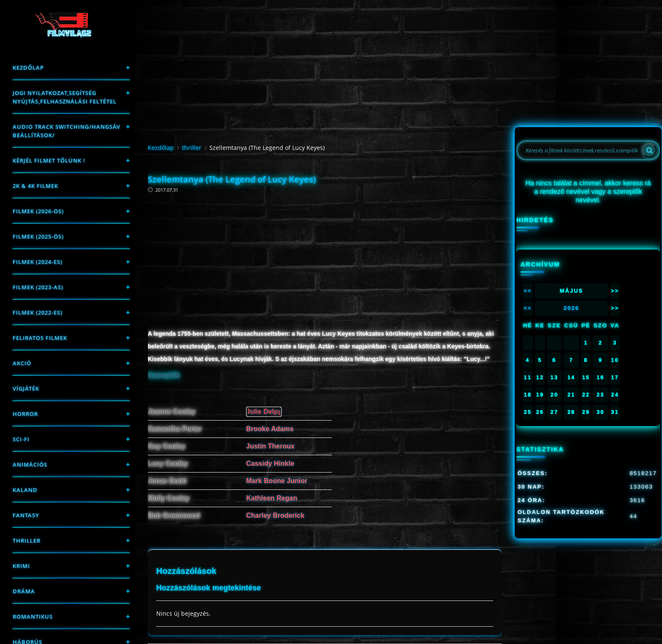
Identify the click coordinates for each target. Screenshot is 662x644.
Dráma (24, 591)
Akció (22, 363)
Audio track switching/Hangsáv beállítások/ (66, 131)
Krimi (21, 566)
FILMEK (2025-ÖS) (38, 236)
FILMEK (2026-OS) (38, 211)
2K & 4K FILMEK (35, 186)
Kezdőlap (28, 68)
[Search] (649, 150)
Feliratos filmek (40, 338)
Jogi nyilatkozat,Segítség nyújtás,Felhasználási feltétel (65, 97)
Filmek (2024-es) (38, 262)
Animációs (30, 465)
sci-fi (21, 439)
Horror (25, 414)
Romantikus (33, 617)
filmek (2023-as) (38, 287)
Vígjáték (26, 389)
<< (528, 291)
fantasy (26, 515)
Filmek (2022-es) (38, 312)
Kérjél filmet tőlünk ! (49, 160)
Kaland (25, 490)
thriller (27, 541)
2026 (571, 308)
